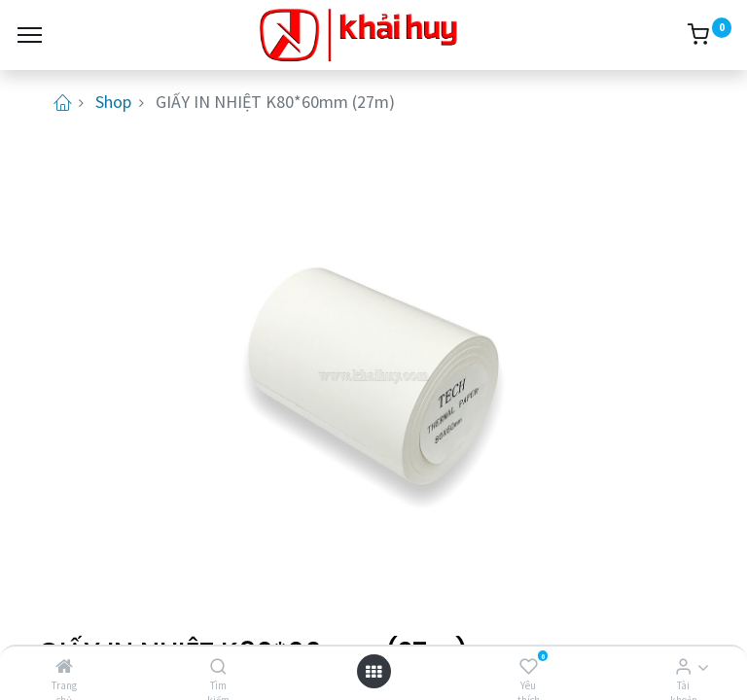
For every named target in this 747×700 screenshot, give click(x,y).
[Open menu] (373, 671)
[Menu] (30, 35)
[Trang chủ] (64, 666)
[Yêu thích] (529, 666)
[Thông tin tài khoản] (683, 666)
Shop (113, 102)
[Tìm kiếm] (218, 666)
